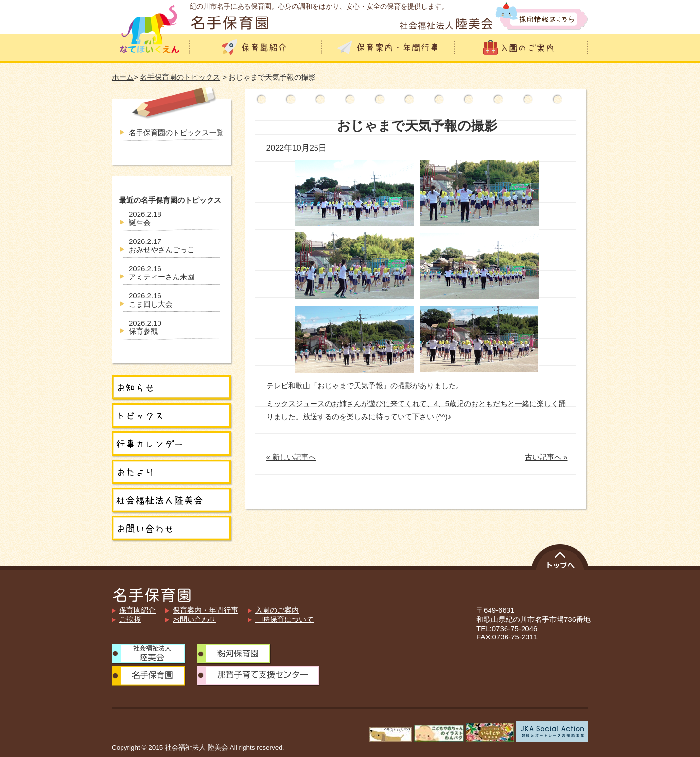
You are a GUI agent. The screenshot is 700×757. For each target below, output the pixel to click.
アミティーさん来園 (162, 273)
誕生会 (145, 218)
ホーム (123, 77)
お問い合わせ (194, 619)
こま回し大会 (151, 300)
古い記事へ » (546, 457)
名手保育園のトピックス (180, 77)
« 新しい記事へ (291, 457)
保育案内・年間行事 (205, 610)
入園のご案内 (277, 610)
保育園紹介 (137, 610)
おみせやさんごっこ (162, 245)
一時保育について (284, 619)
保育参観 (145, 327)
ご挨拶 (130, 619)
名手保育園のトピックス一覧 (176, 132)
